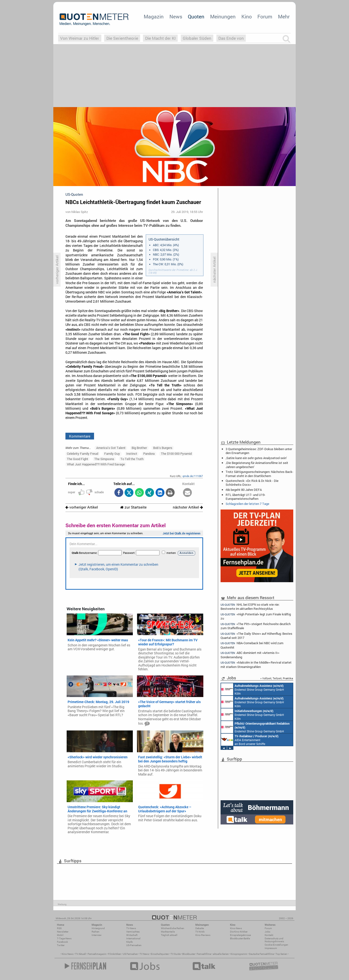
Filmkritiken (115, 954)
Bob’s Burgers (163, 448)
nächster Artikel (188, 507)
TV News (144, 954)
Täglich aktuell (169, 935)
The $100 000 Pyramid (176, 454)
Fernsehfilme (204, 954)
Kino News (68, 954)
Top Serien (281, 954)
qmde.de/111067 (193, 476)
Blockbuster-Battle (240, 938)
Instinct (132, 454)
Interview (97, 935)
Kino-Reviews (203, 935)
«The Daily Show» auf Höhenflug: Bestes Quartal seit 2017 (256, 636)
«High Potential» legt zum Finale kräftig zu (256, 616)
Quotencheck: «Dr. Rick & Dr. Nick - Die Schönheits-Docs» (252, 483)
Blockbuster (189, 954)
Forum (265, 16)
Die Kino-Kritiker (239, 932)
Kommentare (80, 436)
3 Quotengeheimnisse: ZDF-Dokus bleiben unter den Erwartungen (259, 451)
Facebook (62, 942)
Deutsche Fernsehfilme (261, 954)
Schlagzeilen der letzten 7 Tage (247, 504)
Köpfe (129, 942)
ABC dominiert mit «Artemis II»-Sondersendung (250, 655)
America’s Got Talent (111, 448)
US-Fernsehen (134, 945)
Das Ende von (231, 38)
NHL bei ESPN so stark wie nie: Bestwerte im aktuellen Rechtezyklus (250, 606)
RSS (59, 928)
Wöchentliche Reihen (173, 928)
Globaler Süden (197, 38)
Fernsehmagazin (97, 954)
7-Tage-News (64, 938)
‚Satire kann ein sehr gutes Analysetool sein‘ (256, 458)
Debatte (200, 928)
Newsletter (63, 932)
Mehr (284, 16)
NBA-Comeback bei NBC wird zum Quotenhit (252, 645)
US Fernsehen (130, 954)
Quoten (196, 16)
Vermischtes (133, 932)
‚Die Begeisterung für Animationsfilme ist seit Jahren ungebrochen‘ (257, 465)
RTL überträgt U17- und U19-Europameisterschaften (246, 497)
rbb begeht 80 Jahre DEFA (244, 490)
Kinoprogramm (239, 954)
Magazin (154, 16)
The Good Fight (78, 459)
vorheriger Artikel (82, 507)
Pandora (149, 454)
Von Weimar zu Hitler (80, 38)
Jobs (267, 932)
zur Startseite (133, 507)
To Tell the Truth (132, 459)
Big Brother (139, 448)
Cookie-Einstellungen (276, 945)
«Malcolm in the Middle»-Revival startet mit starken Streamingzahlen (256, 664)
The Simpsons (104, 459)
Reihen (95, 932)
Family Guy (112, 454)
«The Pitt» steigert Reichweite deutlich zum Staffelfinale (256, 626)
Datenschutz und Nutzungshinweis (274, 940)
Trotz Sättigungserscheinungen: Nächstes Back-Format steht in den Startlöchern (259, 474)
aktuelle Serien (221, 954)
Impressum (271, 948)
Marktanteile (168, 932)
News (176, 16)
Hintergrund (98, 928)
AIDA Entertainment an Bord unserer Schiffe (250, 740)
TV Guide (176, 954)
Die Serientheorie (122, 38)
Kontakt (269, 935)
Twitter (61, 945)
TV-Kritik (200, 932)
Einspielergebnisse (240, 935)
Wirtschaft (132, 935)
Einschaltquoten (160, 954)
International (133, 938)
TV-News (131, 928)
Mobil (60, 935)
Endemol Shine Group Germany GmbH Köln (253, 689)
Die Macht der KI (160, 38)
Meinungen (223, 16)
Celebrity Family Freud (83, 454)
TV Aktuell (81, 954)
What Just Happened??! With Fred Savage (96, 464)
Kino (247, 16)
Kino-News (236, 928)
